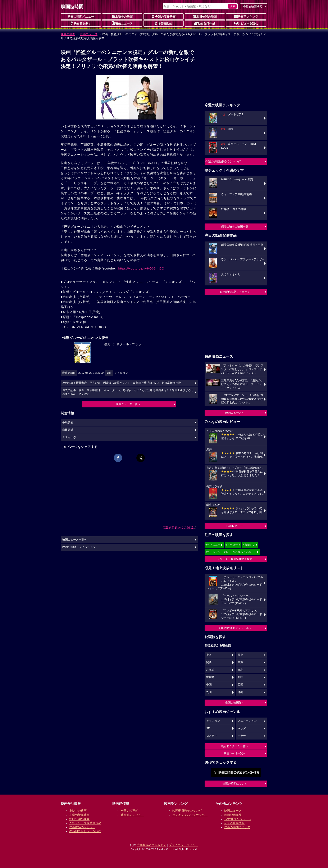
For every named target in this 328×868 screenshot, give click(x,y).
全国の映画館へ (235, 703)
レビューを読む (246, 23)
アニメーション (247, 721)
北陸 (240, 677)
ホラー (242, 736)
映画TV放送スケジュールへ (235, 628)
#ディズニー (213, 545)
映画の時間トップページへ (79, 547)
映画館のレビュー (132, 815)
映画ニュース (122, 23)
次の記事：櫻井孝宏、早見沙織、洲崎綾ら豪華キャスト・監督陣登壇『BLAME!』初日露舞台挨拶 (122, 383)
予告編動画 (164, 23)
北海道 (210, 670)
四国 (240, 685)
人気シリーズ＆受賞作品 (85, 823)
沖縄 (240, 692)
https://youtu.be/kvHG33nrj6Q (141, 268)
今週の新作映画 (164, 16)
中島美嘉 (68, 422)
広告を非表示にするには (179, 527)
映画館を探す (81, 23)
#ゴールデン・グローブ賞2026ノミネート (231, 552)
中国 (209, 685)
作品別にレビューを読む (85, 831)
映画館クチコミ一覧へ (235, 746)
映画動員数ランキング (187, 811)
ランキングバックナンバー (190, 815)
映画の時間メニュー (81, 17)
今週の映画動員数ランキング (223, 161)
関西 (209, 662)
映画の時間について (235, 784)
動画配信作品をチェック (235, 292)
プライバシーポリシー (183, 845)
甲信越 (210, 677)
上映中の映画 (122, 16)
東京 (209, 655)
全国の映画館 (129, 811)
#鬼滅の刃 (249, 545)
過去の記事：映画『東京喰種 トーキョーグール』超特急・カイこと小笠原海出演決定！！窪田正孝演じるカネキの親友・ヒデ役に (128, 392)
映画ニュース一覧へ (128, 404)
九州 (209, 692)
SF (208, 728)
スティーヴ (69, 437)
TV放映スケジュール (238, 819)
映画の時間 (68, 34)
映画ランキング (246, 16)
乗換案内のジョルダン (151, 845)
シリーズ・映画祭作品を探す (235, 559)
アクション (213, 721)
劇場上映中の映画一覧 (235, 227)
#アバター (232, 545)
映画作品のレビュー (82, 827)
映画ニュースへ (235, 413)
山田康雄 (68, 430)
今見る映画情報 (234, 823)
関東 (240, 655)
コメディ (212, 736)
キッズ (242, 728)
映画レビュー (235, 526)
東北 (240, 670)
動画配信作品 (205, 23)
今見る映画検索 (253, 7)
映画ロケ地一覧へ (235, 753)
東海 (240, 662)
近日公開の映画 (205, 16)
